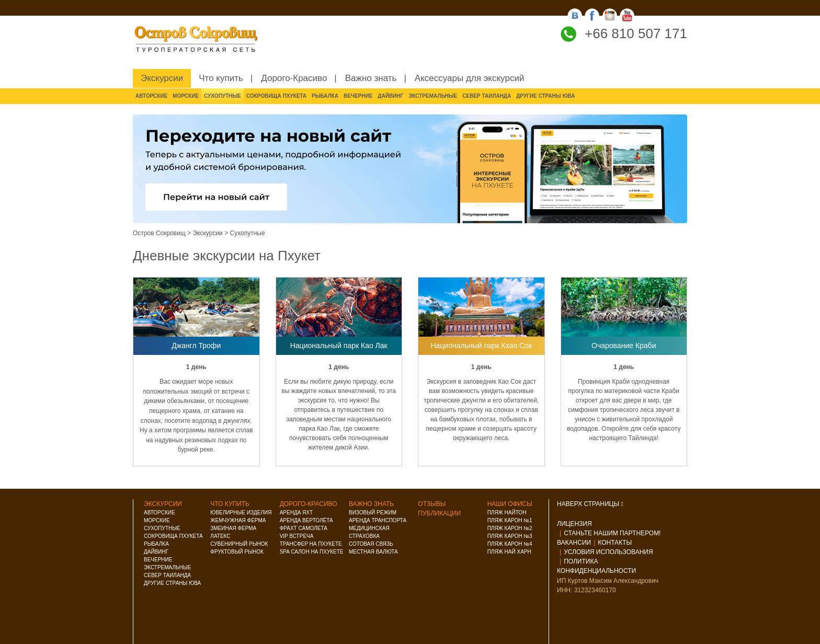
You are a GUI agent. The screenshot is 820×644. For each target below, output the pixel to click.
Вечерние (358, 96)
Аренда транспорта (378, 520)
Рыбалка (325, 96)
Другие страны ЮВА (545, 96)
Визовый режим (373, 513)
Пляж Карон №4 (510, 544)
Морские (186, 96)
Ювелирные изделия (241, 513)
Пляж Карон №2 (510, 528)
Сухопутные (223, 96)
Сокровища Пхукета (276, 96)
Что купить (221, 78)
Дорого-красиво (309, 504)
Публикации (439, 513)
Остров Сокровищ (159, 233)
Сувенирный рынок (239, 544)
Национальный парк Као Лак (339, 346)
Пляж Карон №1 (510, 520)
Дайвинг (390, 96)
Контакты (615, 543)
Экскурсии (162, 78)
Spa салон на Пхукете (312, 552)
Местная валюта (373, 552)
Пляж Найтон (507, 513)
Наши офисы (510, 504)
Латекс (220, 536)
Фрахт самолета (304, 528)
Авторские (151, 96)
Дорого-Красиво (294, 78)
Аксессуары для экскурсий (470, 78)
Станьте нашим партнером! (612, 533)
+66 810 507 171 (636, 33)
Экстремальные (433, 96)
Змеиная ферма (233, 528)
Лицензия (574, 524)
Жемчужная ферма (238, 520)
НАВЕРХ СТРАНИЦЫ (590, 504)
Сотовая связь (371, 544)
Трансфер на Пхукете (311, 544)
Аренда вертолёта (306, 520)
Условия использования (608, 552)
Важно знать (371, 78)
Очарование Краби (624, 346)
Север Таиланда (487, 96)
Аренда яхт (296, 513)
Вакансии (574, 543)
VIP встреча (297, 536)
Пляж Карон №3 (510, 536)
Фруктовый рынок (237, 552)
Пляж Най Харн (509, 552)
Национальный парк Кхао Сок (481, 346)
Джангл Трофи (196, 346)
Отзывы (432, 504)
